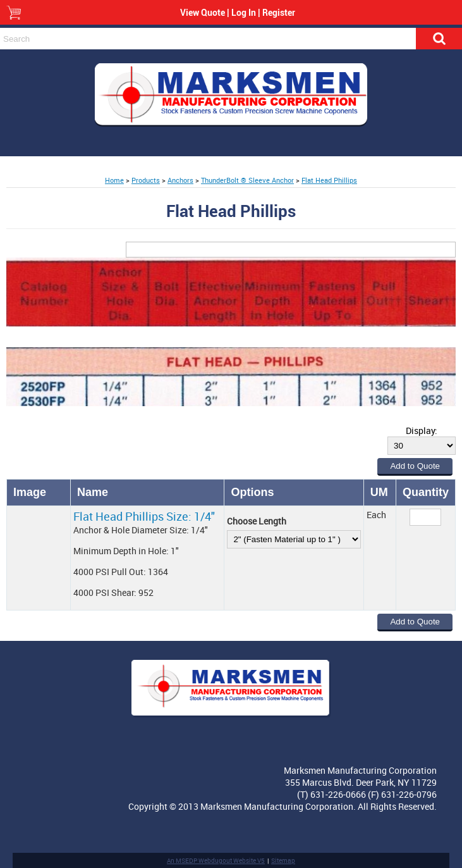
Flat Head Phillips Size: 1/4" (144, 516)
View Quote (203, 12)
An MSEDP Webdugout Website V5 (216, 860)
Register (279, 12)
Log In (244, 12)
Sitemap (283, 860)
